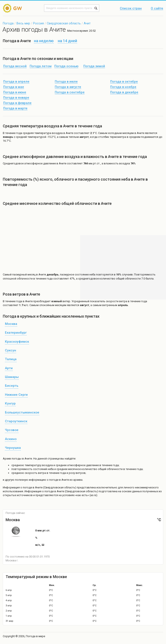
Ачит (87, 23)
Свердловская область (64, 23)
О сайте (157, 9)
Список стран (131, 9)
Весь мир (23, 23)
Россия (38, 23)
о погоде (27, 487)
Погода (8, 23)
